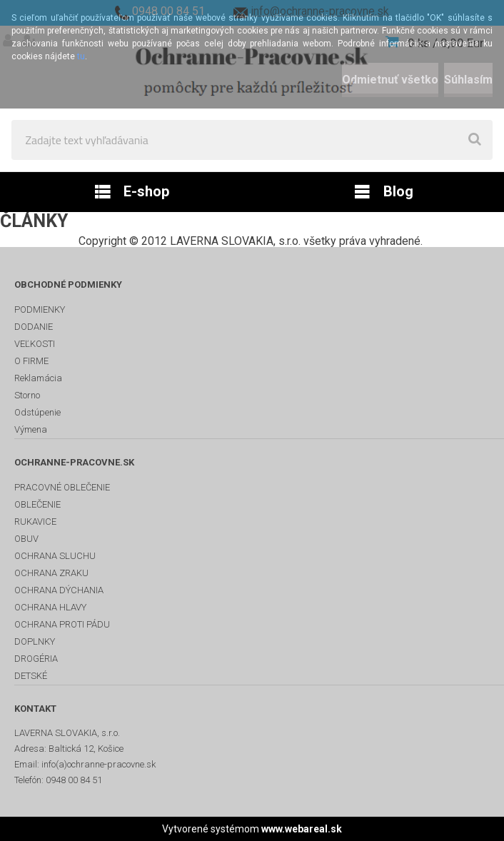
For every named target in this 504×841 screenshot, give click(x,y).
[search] (475, 140)
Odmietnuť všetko (390, 80)
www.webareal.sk (302, 829)
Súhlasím (468, 80)
